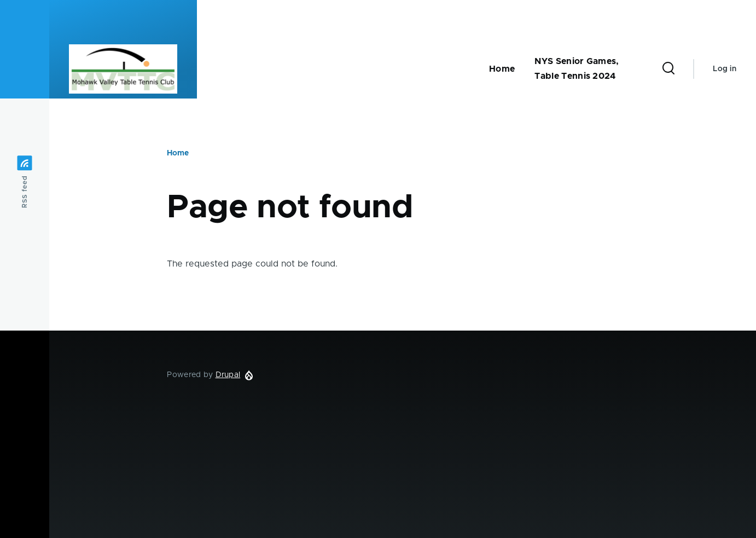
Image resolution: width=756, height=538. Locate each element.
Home (178, 153)
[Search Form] (668, 69)
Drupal (228, 375)
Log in (725, 69)
